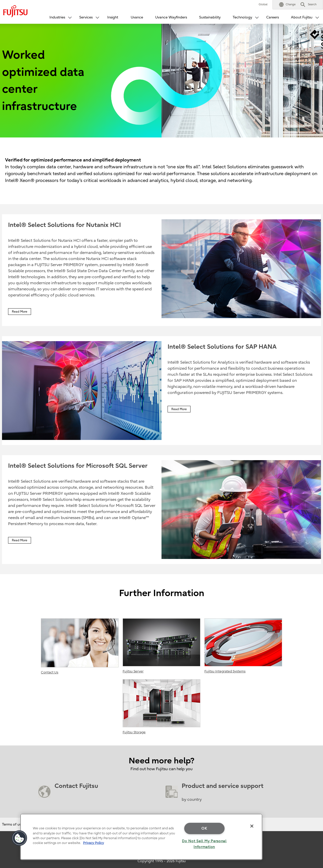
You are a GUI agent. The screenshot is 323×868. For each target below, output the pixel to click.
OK (204, 828)
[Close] (252, 826)
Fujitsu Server (161, 646)
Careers (273, 17)
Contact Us (80, 646)
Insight (113, 17)
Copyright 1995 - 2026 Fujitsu (162, 861)
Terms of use (12, 824)
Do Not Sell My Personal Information (204, 844)
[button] (287, 5)
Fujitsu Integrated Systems (243, 646)
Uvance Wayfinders (171, 17)
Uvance (137, 17)
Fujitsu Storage (161, 707)
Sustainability (210, 17)
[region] (141, 837)
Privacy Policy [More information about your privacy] (93, 843)
